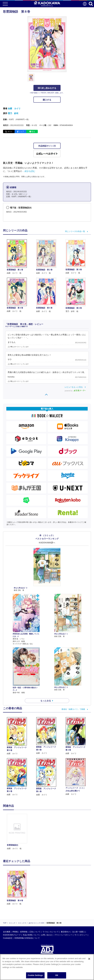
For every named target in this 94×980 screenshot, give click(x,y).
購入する (47, 100)
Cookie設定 (8, 938)
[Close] (89, 959)
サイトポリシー (81, 935)
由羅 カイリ (14, 108)
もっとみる (46, 701)
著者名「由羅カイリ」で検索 (73, 709)
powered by (75, 391)
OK (57, 975)
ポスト (10, 131)
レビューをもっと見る (74, 387)
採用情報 (24, 932)
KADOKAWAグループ (12, 935)
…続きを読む (29, 171)
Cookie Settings (35, 975)
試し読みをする (47, 88)
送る (33, 131)
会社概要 (7, 932)
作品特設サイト (47, 146)
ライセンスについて (51, 932)
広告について (35, 932)
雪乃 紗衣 (13, 113)
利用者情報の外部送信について (27, 938)
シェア (22, 131)
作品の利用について (31, 935)
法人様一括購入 (78, 932)
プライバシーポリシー (63, 935)
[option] (18, 832)
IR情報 (15, 932)
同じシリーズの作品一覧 (75, 231)
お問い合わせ (47, 935)
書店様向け (65, 932)
